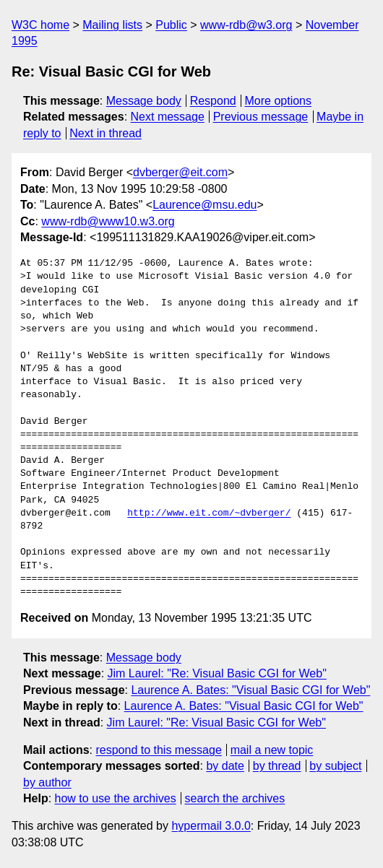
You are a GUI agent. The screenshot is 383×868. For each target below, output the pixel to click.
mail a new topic (272, 750)
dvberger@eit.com (180, 172)
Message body (144, 101)
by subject (335, 766)
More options (279, 101)
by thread (277, 766)
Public (171, 25)
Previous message (261, 117)
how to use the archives (116, 798)
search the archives (235, 798)
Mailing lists (112, 25)
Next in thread (106, 133)
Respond (213, 101)
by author (47, 782)
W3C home (40, 25)
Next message (168, 117)
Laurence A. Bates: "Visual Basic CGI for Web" (250, 690)
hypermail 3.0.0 (211, 826)
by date (225, 766)
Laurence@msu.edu (205, 205)
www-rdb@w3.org (246, 25)
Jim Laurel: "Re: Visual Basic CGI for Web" (217, 673)
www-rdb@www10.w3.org (108, 221)
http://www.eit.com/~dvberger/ (209, 513)
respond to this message (158, 750)
